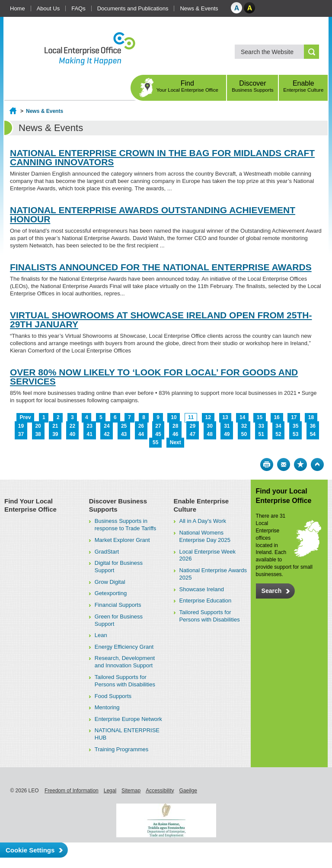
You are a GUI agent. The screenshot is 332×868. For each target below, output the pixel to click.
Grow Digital (110, 582)
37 (21, 434)
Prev (26, 417)
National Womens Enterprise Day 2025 (205, 536)
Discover (252, 86)
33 (261, 426)
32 (244, 426)
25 (124, 426)
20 (38, 426)
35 (295, 426)
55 (155, 442)
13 (225, 417)
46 (175, 434)
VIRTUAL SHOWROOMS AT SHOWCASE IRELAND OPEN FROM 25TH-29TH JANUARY (161, 320)
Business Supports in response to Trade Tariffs (126, 525)
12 (208, 417)
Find (187, 86)
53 (295, 434)
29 (193, 426)
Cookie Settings (30, 850)
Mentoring (107, 707)
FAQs (78, 8)
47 (193, 434)
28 (175, 426)
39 (55, 434)
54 (313, 434)
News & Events (199, 8)
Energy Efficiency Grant (124, 647)
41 (90, 434)
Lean (101, 635)
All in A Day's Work (203, 521)
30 (209, 426)
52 (278, 434)
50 (244, 434)
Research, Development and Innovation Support (125, 662)
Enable (303, 86)
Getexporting (111, 593)
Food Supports (113, 696)
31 (227, 426)
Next (176, 442)
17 (294, 417)
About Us (48, 8)
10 (174, 417)
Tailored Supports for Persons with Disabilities (125, 681)
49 (227, 434)
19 (21, 426)
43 (124, 434)
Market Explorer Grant (122, 540)
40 (72, 434)
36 (313, 426)
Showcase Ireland (202, 589)
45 (158, 434)
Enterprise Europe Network (128, 719)
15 (260, 417)
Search (272, 591)
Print (267, 464)
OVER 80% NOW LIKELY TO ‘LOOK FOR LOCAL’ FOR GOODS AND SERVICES (154, 377)
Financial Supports (118, 605)
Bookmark (300, 464)
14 (242, 417)
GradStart (107, 552)
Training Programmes (122, 749)
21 (55, 426)
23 (90, 426)
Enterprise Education (206, 601)
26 (141, 426)
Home (18, 8)
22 (72, 426)
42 (107, 434)
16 (276, 417)
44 (141, 434)
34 (278, 426)
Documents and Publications (133, 8)
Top (317, 464)
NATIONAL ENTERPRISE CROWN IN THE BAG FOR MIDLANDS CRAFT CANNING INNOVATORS (162, 157)
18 (311, 417)
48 (209, 434)
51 (261, 434)
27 (158, 426)
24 (107, 426)
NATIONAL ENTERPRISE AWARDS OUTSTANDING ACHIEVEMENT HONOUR (153, 215)
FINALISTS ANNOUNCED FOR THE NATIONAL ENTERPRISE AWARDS (161, 267)
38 (38, 434)
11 (191, 417)
